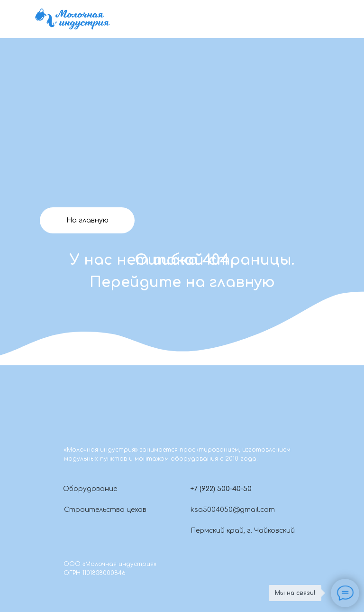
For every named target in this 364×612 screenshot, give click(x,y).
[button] (182, 489)
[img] (73, 19)
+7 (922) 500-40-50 (221, 489)
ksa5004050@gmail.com (233, 510)
